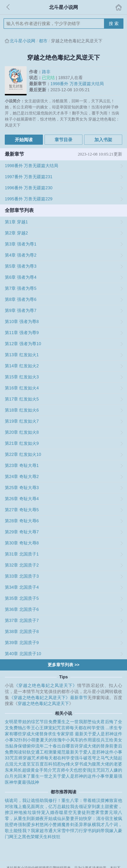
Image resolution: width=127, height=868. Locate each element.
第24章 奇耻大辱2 (22, 477)
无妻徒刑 (82, 812)
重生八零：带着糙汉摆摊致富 (90, 801)
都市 (43, 41)
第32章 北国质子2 (22, 565)
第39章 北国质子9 (22, 643)
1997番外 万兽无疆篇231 (29, 177)
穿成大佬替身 (35, 734)
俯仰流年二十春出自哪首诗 (53, 746)
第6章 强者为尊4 (21, 277)
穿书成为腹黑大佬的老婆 (98, 764)
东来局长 (13, 770)
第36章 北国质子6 (22, 609)
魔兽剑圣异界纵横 (79, 825)
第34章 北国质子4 (22, 587)
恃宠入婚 (46, 812)
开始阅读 (24, 140)
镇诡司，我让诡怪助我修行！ (33, 801)
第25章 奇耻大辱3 (22, 488)
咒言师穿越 (21, 758)
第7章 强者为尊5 (21, 288)
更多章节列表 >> (63, 665)
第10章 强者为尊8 (22, 322)
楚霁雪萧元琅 (104, 812)
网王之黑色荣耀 (24, 837)
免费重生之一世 (64, 722)
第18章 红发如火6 (22, 410)
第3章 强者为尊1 (21, 244)
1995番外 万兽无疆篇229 (29, 199)
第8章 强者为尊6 (21, 299)
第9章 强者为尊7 (21, 311)
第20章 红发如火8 (22, 432)
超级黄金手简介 (37, 770)
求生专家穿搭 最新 (66, 734)
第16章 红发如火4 (22, 388)
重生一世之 (42, 776)
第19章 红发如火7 (22, 421)
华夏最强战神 (26, 782)
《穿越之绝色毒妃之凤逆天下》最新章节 (48, 698)
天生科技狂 (50, 837)
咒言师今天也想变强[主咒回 (78, 770)
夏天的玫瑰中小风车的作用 (66, 740)
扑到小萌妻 (29, 740)
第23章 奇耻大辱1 (22, 466)
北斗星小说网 (22, 41)
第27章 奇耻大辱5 (22, 510)
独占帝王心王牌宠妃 (37, 728)
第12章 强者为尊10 (23, 344)
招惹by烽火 (64, 764)
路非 (46, 72)
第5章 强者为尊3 (21, 266)
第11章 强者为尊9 (22, 333)
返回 (8, 7)
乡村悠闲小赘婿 (46, 825)
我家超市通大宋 (46, 831)
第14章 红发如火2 (22, 366)
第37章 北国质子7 (22, 621)
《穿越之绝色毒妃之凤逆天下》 (46, 686)
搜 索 (114, 24)
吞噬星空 (64, 812)
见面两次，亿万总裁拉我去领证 (57, 807)
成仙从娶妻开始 (68, 819)
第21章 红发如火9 (22, 443)
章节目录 (63, 140)
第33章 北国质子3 (22, 576)
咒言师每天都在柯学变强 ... (83, 728)
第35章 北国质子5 (22, 598)
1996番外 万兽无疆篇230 (29, 188)
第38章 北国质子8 (22, 632)
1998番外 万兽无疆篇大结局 (77, 84)
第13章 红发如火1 (22, 355)
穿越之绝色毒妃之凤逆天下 (43, 704)
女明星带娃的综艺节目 (27, 722)
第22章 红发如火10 (23, 454)
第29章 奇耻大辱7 (22, 532)
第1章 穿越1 (16, 222)
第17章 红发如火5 (22, 399)
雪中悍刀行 (72, 831)
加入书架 (103, 140)
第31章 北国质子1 (22, 554)
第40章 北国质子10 (23, 654)
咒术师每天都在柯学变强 (55, 758)
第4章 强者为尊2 (21, 255)
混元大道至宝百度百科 (31, 764)
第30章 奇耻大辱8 (22, 543)
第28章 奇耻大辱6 (22, 521)
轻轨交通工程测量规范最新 (48, 752)
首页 (118, 7)
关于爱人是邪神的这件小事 (79, 776)
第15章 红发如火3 (22, 377)
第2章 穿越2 (16, 233)
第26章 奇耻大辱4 (22, 499)
